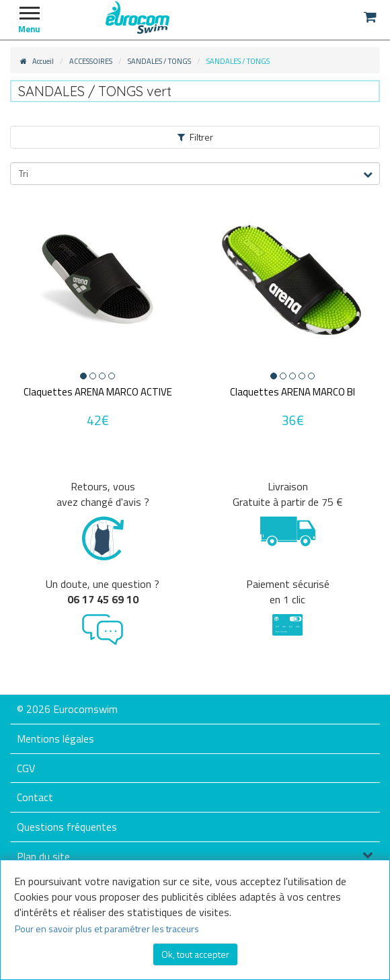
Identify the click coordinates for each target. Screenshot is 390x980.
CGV (26, 768)
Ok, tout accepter (195, 954)
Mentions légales (55, 739)
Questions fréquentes (67, 827)
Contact (35, 797)
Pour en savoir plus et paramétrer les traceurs (107, 929)
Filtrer (195, 137)
